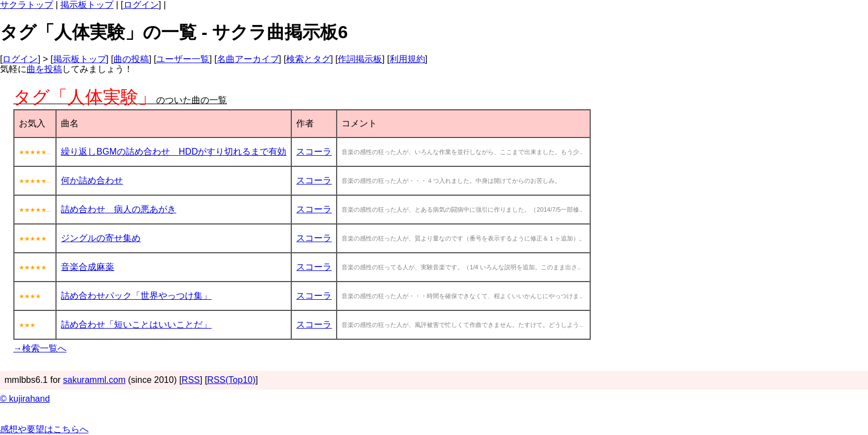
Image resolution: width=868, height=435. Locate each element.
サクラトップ (27, 5)
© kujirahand (25, 399)
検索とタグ (308, 59)
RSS (191, 380)
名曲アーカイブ (248, 59)
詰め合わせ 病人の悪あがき (118, 209)
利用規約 (407, 59)
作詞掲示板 (360, 59)
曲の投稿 (131, 59)
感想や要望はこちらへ (44, 429)
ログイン (141, 5)
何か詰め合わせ (92, 180)
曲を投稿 (44, 69)
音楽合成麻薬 (87, 267)
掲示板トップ (87, 5)
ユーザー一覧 (183, 59)
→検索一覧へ (40, 348)
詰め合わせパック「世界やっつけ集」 (136, 296)
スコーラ (314, 152)
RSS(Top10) (231, 380)
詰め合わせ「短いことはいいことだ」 (136, 324)
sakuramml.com (94, 380)
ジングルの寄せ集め (101, 238)
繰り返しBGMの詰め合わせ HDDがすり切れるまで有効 (174, 152)
